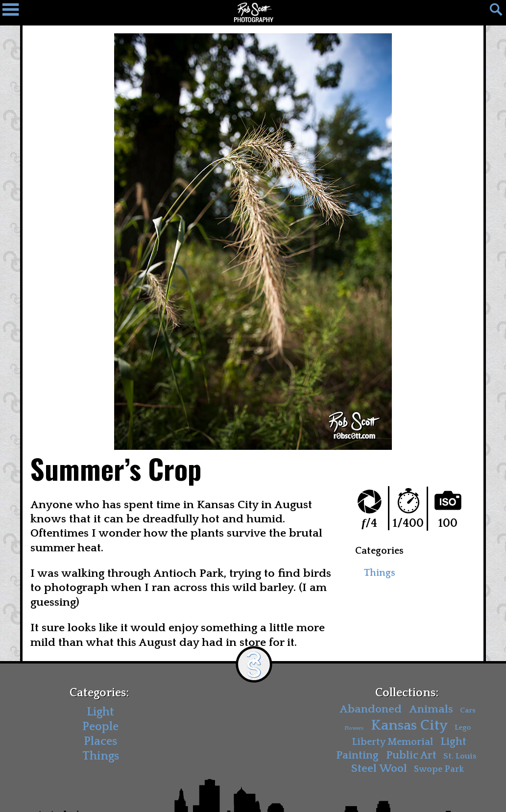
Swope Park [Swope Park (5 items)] (439, 769)
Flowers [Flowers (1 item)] (354, 728)
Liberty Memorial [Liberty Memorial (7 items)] (392, 741)
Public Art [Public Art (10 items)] (411, 755)
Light (100, 712)
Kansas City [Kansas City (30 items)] (409, 726)
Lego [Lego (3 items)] (463, 727)
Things (380, 573)
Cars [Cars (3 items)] (468, 710)
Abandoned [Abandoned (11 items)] (371, 709)
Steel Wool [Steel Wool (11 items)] (379, 769)
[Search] (491, 12)
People (100, 727)
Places (100, 741)
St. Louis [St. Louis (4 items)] (460, 756)
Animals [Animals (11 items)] (431, 709)
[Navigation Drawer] (15, 12)
